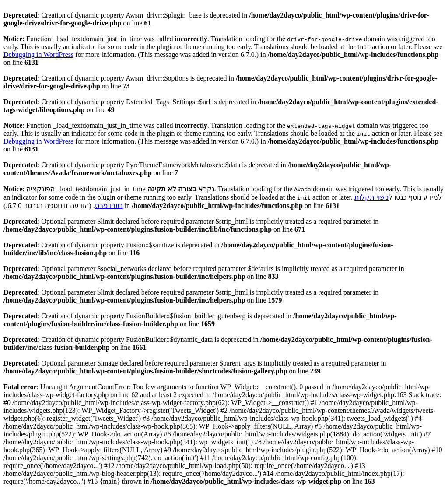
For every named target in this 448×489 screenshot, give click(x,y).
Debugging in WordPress (38, 55)
